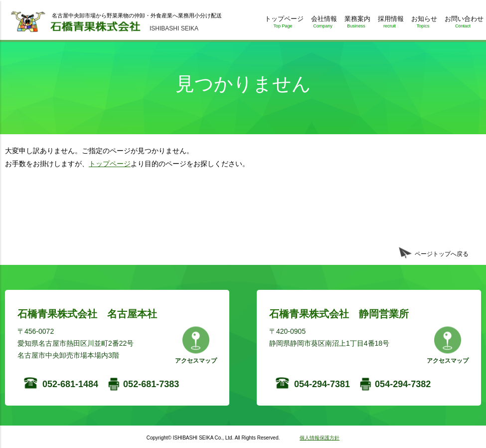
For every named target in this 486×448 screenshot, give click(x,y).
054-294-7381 (322, 384)
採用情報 (390, 24)
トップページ (283, 24)
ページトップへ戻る (442, 254)
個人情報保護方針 (320, 438)
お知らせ (423, 24)
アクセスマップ (196, 361)
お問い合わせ (463, 24)
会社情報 (323, 24)
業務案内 (356, 24)
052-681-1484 (70, 384)
